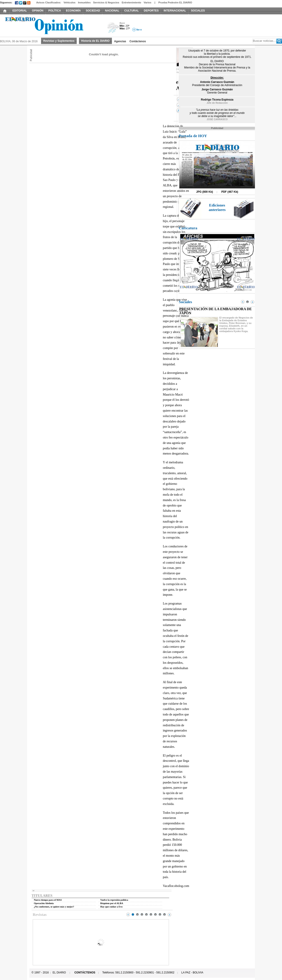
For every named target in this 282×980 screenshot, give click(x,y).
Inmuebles (84, 2)
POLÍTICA (55, 11)
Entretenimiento (132, 2)
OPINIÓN (38, 11)
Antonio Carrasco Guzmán (217, 82)
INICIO (5, 11)
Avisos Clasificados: (49, 2)
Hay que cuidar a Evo (112, 907)
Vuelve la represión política (114, 900)
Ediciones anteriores (217, 207)
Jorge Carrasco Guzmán (217, 89)
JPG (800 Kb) (205, 192)
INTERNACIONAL (175, 11)
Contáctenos (138, 41)
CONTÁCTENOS (85, 973)
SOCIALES (198, 11)
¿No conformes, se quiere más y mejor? (54, 907)
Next (169, 914)
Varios (148, 2)
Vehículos (70, 2)
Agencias (120, 41)
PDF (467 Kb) (230, 192)
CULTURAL (132, 11)
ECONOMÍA (73, 11)
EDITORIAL (20, 11)
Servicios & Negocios (106, 2)
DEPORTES (151, 11)
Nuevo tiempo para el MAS (48, 900)
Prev (128, 914)
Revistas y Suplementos (59, 41)
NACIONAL (112, 11)
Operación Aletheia (44, 903)
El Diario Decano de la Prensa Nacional (51, 25)
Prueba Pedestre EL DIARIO (175, 2)
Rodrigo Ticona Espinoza (217, 100)
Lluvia (113, 28)
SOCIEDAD (93, 11)
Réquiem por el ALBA (112, 903)
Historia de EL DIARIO (95, 41)
